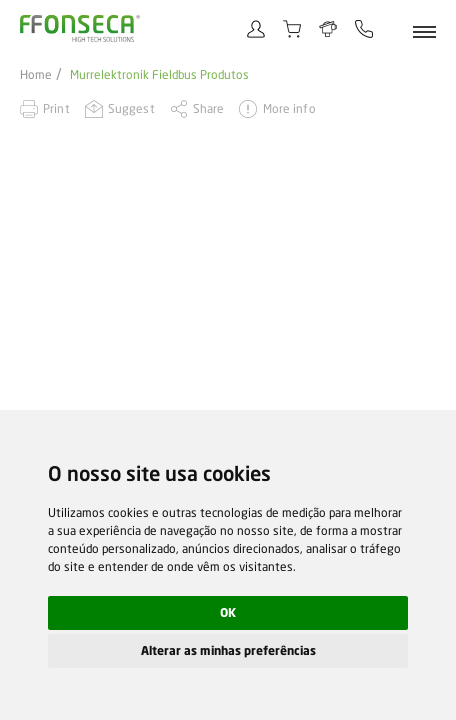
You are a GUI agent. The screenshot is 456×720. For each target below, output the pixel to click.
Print (56, 108)
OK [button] (228, 612)
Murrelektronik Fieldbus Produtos (159, 75)
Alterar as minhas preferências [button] (228, 650)
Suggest (131, 108)
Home (36, 75)
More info (289, 108)
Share (209, 108)
